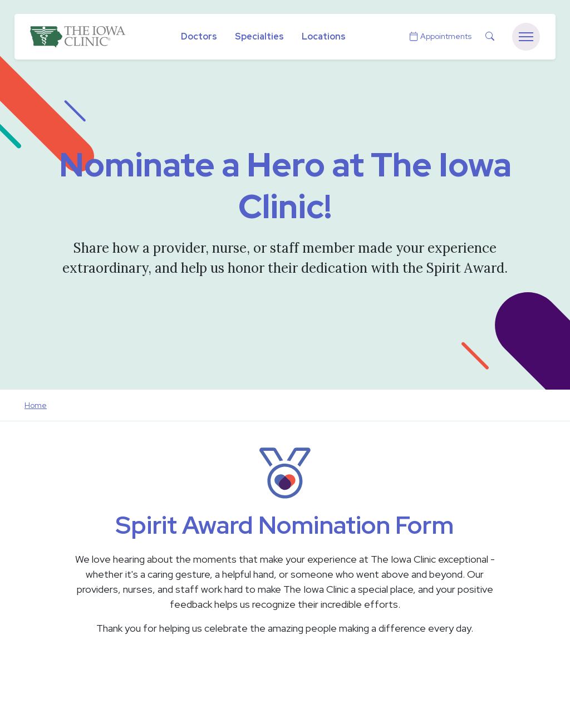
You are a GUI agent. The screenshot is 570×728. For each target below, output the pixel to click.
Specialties (259, 36)
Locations (324, 36)
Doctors (199, 36)
